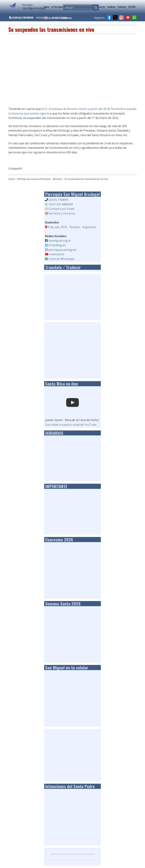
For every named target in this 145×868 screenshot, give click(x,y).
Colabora (111, 7)
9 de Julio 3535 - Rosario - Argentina (38, 17)
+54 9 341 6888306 (61, 204)
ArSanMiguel (57, 245)
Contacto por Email (61, 209)
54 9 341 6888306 (58, 18)
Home (12, 179)
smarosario (57, 254)
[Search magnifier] (96, 7)
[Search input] (79, 7)
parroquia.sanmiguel (62, 250)
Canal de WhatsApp (61, 259)
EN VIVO (132, 7)
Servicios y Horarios (62, 213)
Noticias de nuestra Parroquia (34, 179)
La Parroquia (57, 7)
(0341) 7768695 (59, 200)
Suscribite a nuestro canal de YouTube (71, 425)
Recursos (101, 7)
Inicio (47, 7)
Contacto (122, 7)
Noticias (57, 179)
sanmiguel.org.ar (60, 241)
